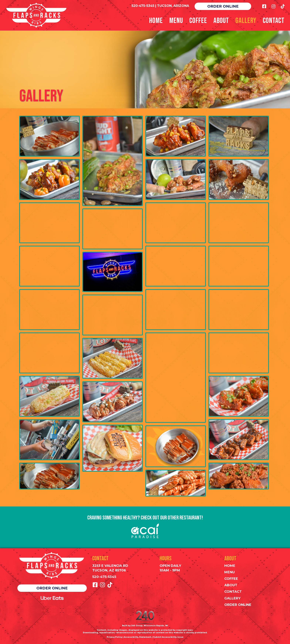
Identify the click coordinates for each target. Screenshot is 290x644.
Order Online (238, 605)
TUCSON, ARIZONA (173, 6)
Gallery (232, 598)
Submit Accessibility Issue (168, 637)
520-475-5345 (143, 6)
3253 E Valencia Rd (110, 566)
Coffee (231, 579)
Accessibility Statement (138, 637)
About (231, 585)
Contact (233, 592)
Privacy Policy (114, 637)
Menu (230, 572)
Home (230, 566)
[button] (223, 6)
